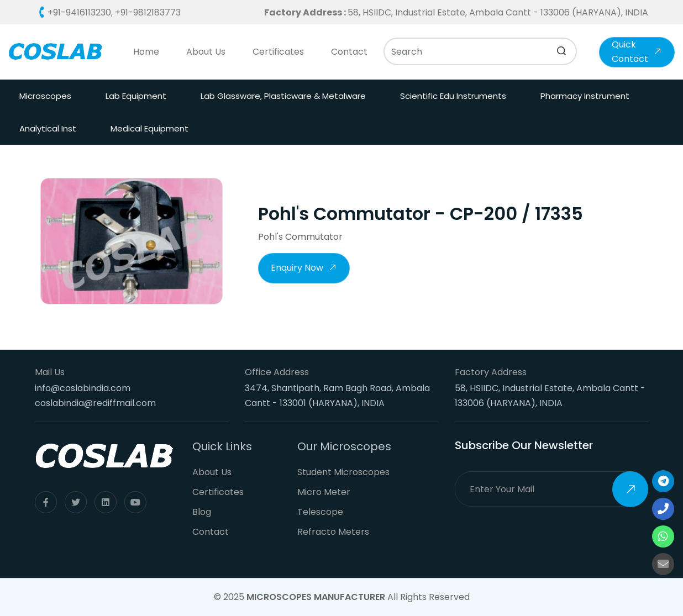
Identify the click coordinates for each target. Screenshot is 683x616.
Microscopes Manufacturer (316, 597)
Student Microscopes (343, 472)
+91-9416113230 (79, 12)
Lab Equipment (136, 96)
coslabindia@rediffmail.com (95, 403)
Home (146, 52)
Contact (349, 52)
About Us (206, 52)
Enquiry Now (304, 269)
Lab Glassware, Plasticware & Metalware (283, 96)
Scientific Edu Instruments (453, 96)
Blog (202, 512)
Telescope (320, 512)
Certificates (278, 52)
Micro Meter (324, 492)
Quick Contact (637, 52)
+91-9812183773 (148, 12)
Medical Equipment (149, 128)
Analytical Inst (48, 128)
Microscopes (45, 96)
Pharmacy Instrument (585, 96)
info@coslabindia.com (83, 388)
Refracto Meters (333, 532)
